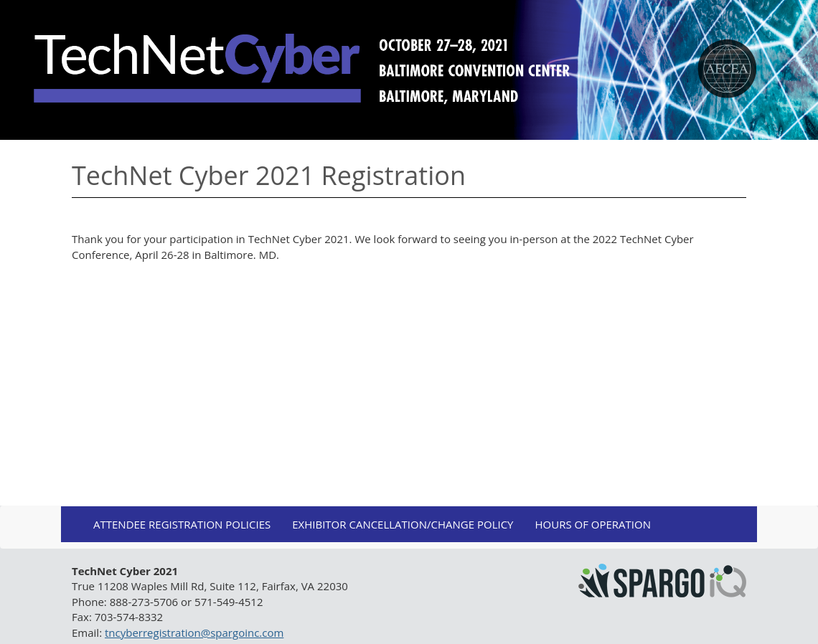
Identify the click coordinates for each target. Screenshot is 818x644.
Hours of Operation (593, 524)
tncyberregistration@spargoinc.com (194, 633)
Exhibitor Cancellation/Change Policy (403, 524)
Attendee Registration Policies (182, 524)
